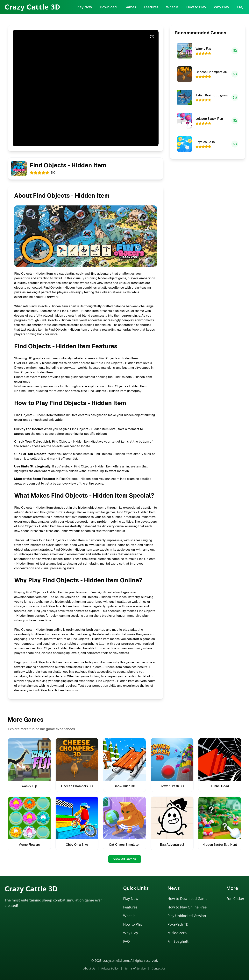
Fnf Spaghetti (178, 941)
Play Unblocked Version (187, 916)
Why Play (221, 7)
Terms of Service (135, 968)
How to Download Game (187, 899)
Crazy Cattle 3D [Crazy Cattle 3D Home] (32, 7)
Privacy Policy (110, 968)
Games (130, 7)
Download (108, 7)
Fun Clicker (235, 899)
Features (151, 7)
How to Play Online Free (187, 907)
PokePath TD (178, 924)
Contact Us (159, 968)
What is (172, 7)
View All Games (125, 859)
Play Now (84, 7)
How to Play (196, 7)
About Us (89, 968)
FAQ (240, 7)
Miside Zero (177, 933)
